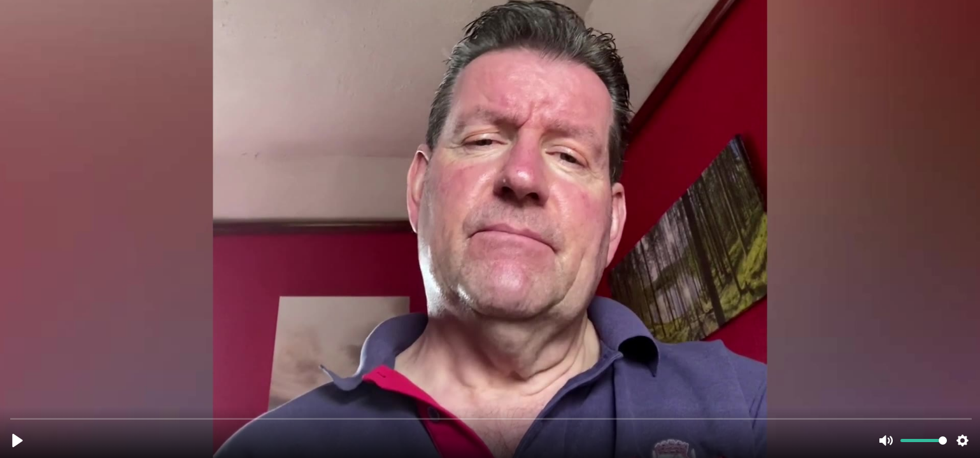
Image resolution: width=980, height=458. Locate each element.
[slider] (491, 418)
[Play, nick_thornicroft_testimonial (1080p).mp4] (18, 441)
